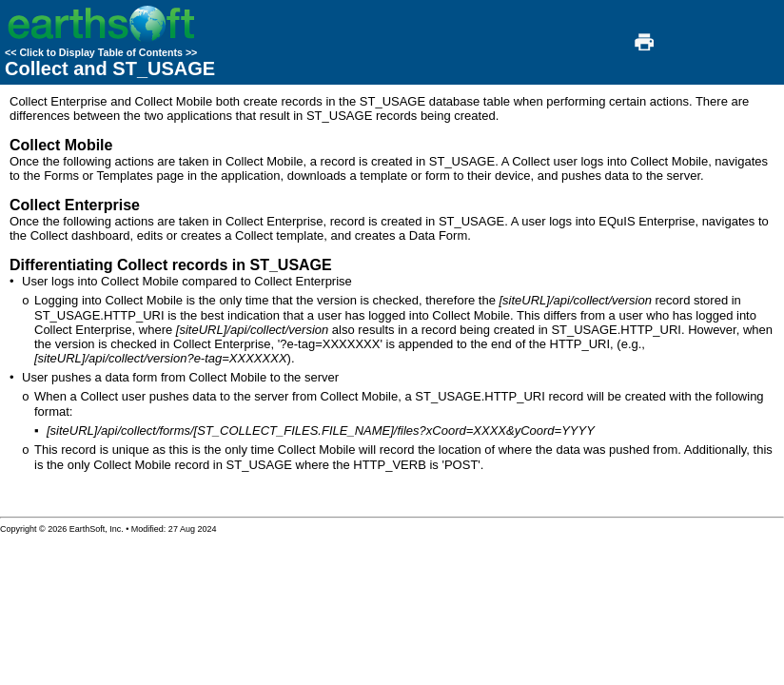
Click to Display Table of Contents (101, 52)
